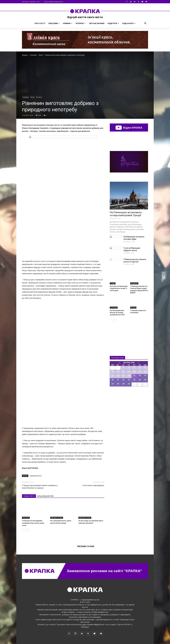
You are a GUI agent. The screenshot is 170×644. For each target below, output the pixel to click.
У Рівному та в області (117, 208)
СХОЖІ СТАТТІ (29, 496)
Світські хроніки (97, 23)
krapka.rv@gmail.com (96, 624)
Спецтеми (54, 23)
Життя (32, 97)
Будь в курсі (129, 23)
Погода (133, 308)
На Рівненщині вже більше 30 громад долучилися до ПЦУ (117, 313)
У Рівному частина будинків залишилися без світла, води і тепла (33, 523)
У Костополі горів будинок (93, 485)
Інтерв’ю (81, 23)
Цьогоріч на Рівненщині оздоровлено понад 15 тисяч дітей (119, 288)
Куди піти (113, 23)
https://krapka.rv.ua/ (101, 612)
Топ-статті (40, 23)
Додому (25, 55)
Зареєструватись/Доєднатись (54, 2)
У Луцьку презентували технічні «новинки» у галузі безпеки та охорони (40, 487)
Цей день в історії (57, 518)
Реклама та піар (86, 546)
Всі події (129, 395)
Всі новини (118, 335)
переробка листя (36, 476)
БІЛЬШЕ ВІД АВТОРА (45, 496)
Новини (68, 23)
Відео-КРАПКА (129, 128)
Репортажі (134, 283)
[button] (145, 23)
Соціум (113, 283)
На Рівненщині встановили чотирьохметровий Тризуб (126, 214)
